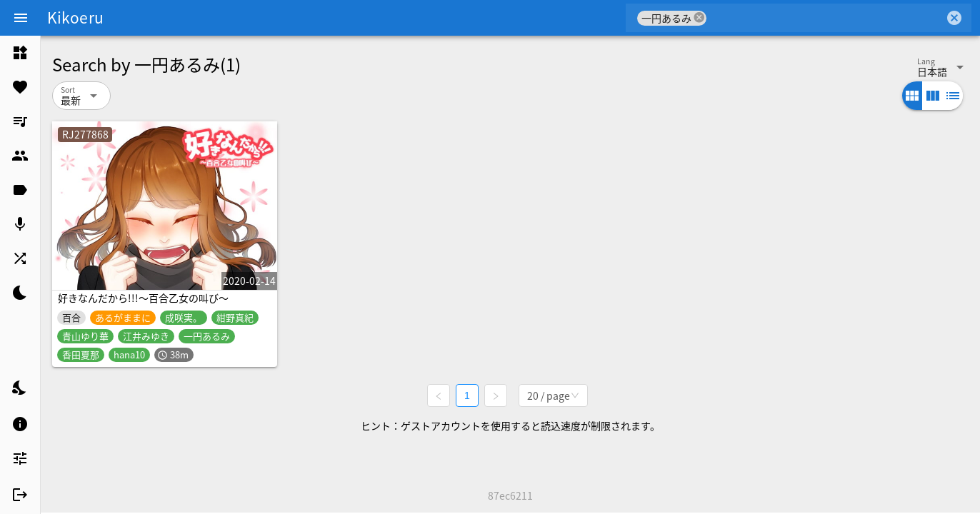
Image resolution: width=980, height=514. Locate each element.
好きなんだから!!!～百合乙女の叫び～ (143, 298)
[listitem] (20, 53)
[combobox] (825, 18)
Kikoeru (75, 17)
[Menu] (21, 18)
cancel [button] (699, 17)
